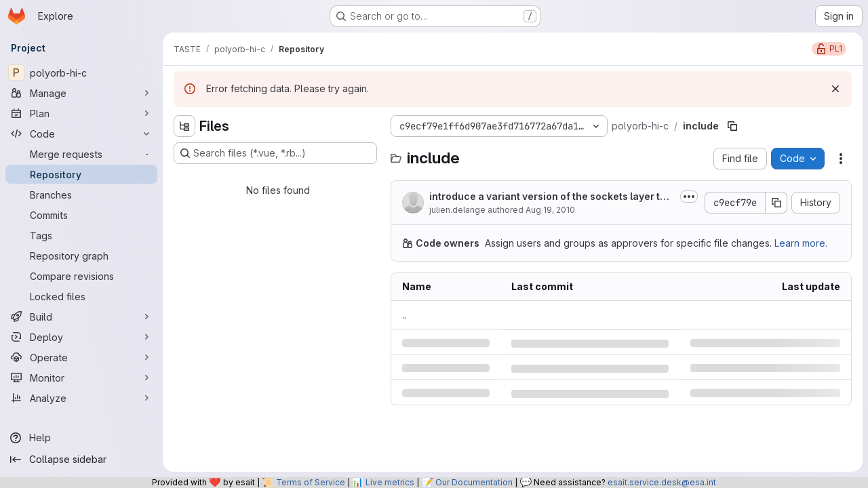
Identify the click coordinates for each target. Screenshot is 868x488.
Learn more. (801, 243)
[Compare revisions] (81, 276)
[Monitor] (81, 378)
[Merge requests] (81, 154)
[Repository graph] (81, 256)
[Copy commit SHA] (776, 203)
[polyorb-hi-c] (81, 73)
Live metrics (390, 482)
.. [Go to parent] (404, 315)
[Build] (81, 317)
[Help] (81, 438)
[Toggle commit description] (689, 197)
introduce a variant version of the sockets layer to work (548, 197)
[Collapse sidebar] (81, 460)
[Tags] (81, 235)
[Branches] (81, 195)
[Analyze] (81, 398)
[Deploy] (81, 337)
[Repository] (81, 174)
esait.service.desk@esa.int (662, 482)
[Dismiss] (835, 89)
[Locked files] (81, 296)
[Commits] (81, 215)
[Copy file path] (732, 126)
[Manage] (81, 93)
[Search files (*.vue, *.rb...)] (275, 153)
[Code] (81, 134)
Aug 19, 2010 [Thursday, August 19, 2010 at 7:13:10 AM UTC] (550, 210)
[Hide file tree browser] (184, 126)
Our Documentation (474, 482)
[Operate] (81, 357)
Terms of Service (311, 482)
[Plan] (81, 113)
